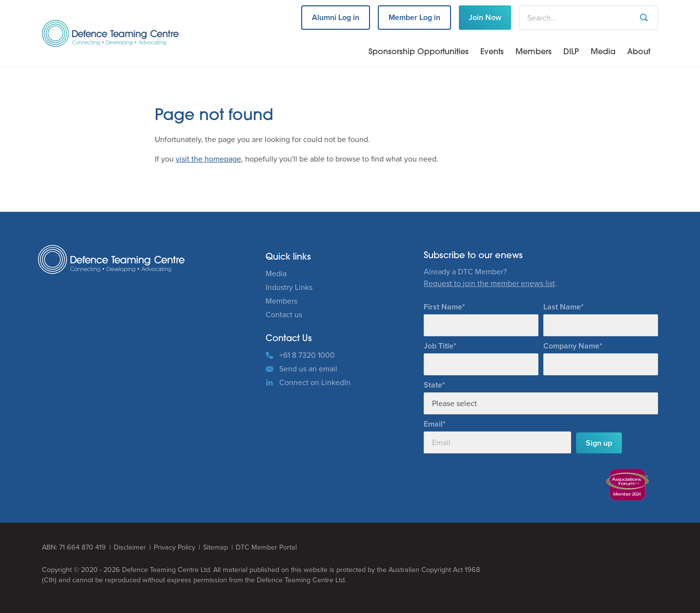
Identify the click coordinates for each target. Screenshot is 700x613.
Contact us (284, 315)
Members (534, 52)
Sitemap (216, 547)
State (433, 385)
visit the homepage (208, 159)
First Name (443, 307)
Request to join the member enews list (489, 283)
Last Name (562, 307)
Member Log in (414, 17)
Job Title (439, 346)
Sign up (599, 443)
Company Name (571, 346)
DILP (571, 52)
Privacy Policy (175, 547)
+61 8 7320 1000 (307, 355)
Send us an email (308, 369)
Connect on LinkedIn (315, 382)
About (639, 52)
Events (492, 52)
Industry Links (289, 287)
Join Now (485, 17)
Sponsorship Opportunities (419, 52)
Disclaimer (130, 547)
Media (603, 52)
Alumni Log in (336, 17)
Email (433, 424)
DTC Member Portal (266, 547)
